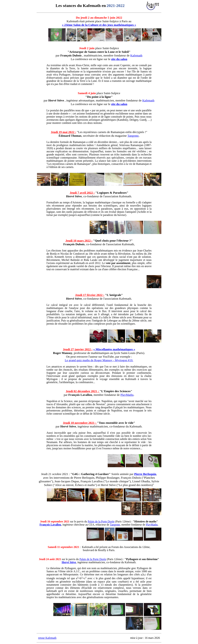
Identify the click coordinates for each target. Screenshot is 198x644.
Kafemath (136, 55)
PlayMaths (127, 395)
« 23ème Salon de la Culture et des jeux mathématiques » (99, 25)
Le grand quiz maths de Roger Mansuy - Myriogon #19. (99, 360)
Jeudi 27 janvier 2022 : (78, 349)
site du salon (119, 59)
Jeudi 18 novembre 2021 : (80, 423)
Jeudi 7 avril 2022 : (82, 193)
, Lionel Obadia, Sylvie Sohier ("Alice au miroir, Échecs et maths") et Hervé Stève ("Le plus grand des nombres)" (102, 483)
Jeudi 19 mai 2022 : (64, 132)
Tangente (133, 136)
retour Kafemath (47, 638)
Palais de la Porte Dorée (101, 521)
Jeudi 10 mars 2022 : (79, 241)
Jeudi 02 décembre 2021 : (83, 391)
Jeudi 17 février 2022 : (90, 295)
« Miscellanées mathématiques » (114, 349)
